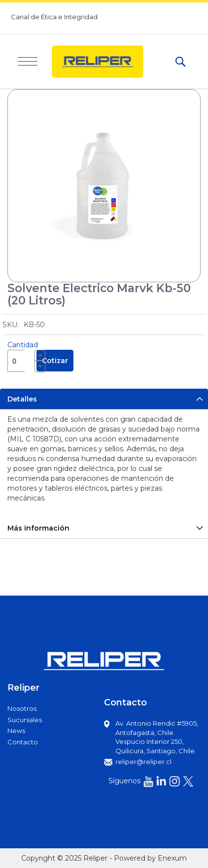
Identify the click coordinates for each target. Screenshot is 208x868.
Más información (38, 528)
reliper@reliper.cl (143, 762)
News (16, 731)
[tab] (104, 399)
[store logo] (106, 62)
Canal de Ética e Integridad (54, 17)
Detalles (22, 399)
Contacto (23, 742)
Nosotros (22, 708)
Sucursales (25, 720)
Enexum (172, 858)
